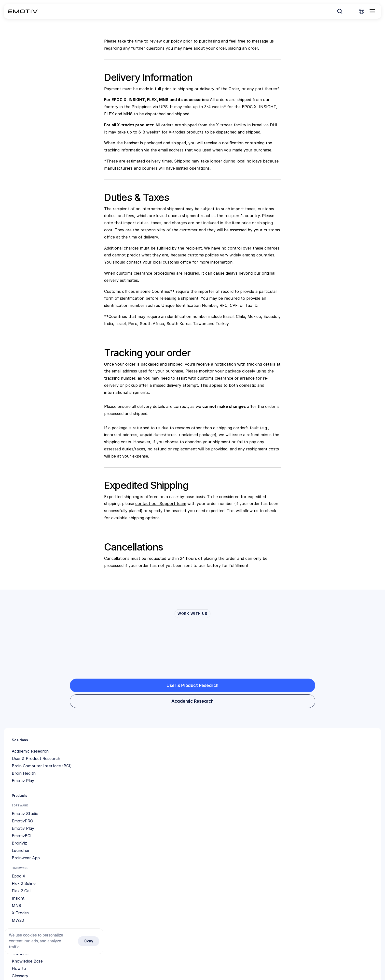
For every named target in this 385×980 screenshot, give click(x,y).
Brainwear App (124, 817)
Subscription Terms (189, 811)
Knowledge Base (186, 782)
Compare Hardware (189, 848)
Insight (117, 855)
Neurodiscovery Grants (270, 848)
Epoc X (117, 833)
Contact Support (187, 841)
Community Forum (188, 804)
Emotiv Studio (124, 772)
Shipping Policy (185, 826)
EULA (253, 826)
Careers (255, 841)
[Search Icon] (303, 13)
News (253, 782)
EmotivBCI (120, 794)
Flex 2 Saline (122, 841)
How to (178, 789)
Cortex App (182, 863)
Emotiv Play (29, 796)
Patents (255, 789)
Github (177, 855)
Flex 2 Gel (120, 848)
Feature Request (186, 833)
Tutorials (179, 774)
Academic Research (36, 767)
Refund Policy (184, 818)
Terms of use (260, 804)
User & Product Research (42, 774)
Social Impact (261, 774)
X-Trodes (119, 870)
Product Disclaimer (266, 811)
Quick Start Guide (187, 767)
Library (254, 833)
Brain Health (30, 789)
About (254, 767)
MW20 (116, 877)
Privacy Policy (261, 796)
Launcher (119, 809)
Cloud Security (262, 818)
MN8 (115, 863)
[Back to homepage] (34, 13)
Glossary (179, 796)
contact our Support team (161, 504)
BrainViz (118, 802)
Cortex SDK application (193, 877)
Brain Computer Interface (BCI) (48, 782)
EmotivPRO (121, 780)
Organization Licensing (192, 870)
